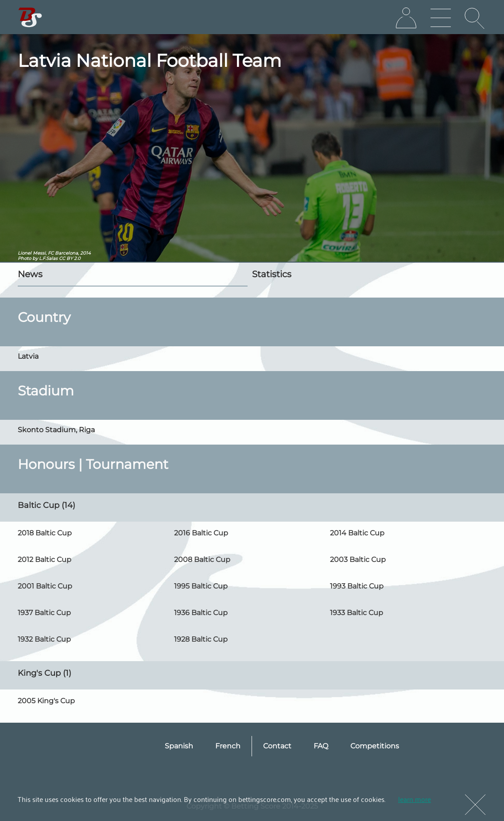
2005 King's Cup (46, 701)
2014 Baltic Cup (357, 533)
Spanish (179, 746)
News (30, 274)
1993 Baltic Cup (357, 586)
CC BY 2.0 (70, 258)
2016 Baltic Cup (201, 533)
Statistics (272, 274)
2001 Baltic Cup (45, 586)
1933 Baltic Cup (357, 613)
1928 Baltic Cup (201, 639)
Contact (277, 746)
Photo (24, 258)
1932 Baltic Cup (44, 639)
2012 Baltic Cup (45, 560)
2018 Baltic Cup (45, 533)
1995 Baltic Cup (201, 586)
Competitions (375, 746)
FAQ (321, 746)
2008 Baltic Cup (202, 560)
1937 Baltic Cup (44, 613)
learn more (415, 799)
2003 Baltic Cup (358, 560)
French (228, 746)
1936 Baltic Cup (201, 613)
